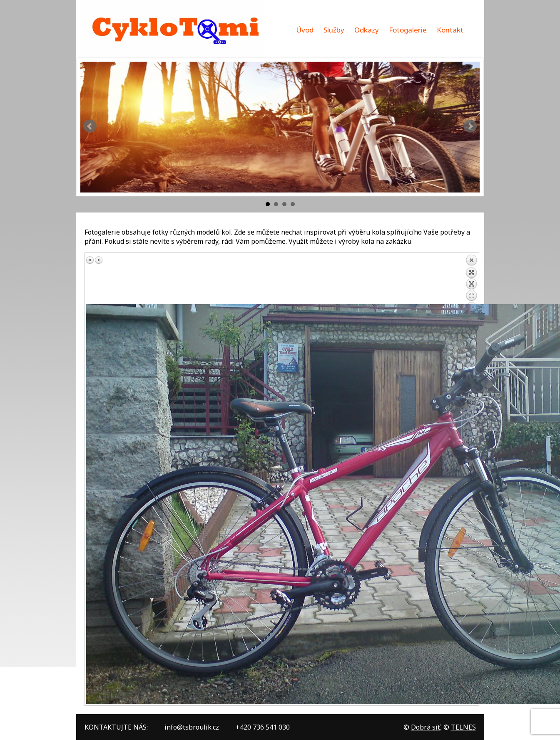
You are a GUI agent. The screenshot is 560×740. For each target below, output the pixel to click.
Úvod (305, 30)
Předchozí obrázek (90, 260)
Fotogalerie (408, 30)
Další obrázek (99, 260)
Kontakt (450, 30)
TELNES (463, 727)
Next (470, 126)
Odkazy (367, 30)
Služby (334, 30)
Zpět (471, 279)
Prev (90, 126)
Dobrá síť (426, 727)
